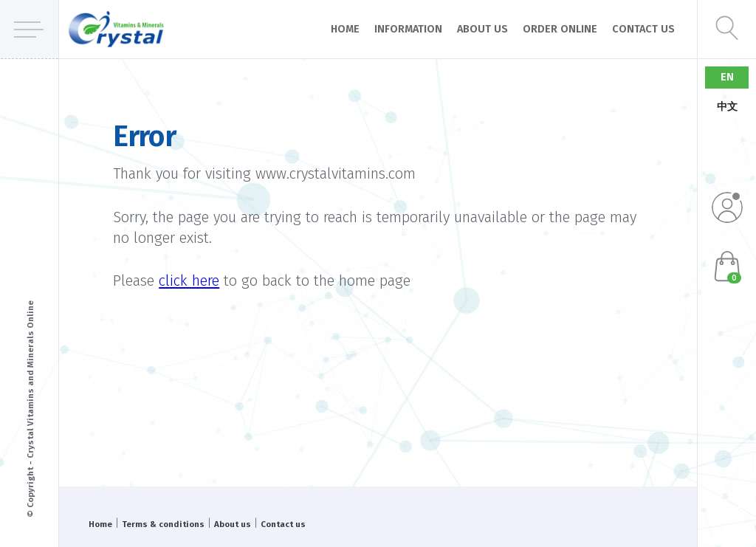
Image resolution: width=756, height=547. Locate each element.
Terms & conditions (163, 524)
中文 (727, 107)
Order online (560, 29)
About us (482, 29)
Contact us (643, 29)
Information (408, 29)
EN (727, 77)
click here (189, 281)
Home (345, 29)
